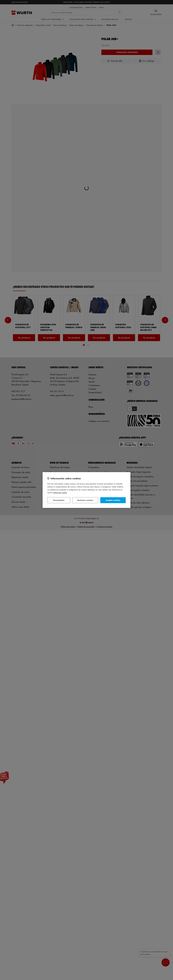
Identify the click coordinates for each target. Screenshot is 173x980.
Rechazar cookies (85, 500)
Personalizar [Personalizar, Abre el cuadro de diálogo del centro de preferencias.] (59, 500)
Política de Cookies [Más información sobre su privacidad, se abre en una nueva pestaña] (60, 492)
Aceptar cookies (113, 500)
